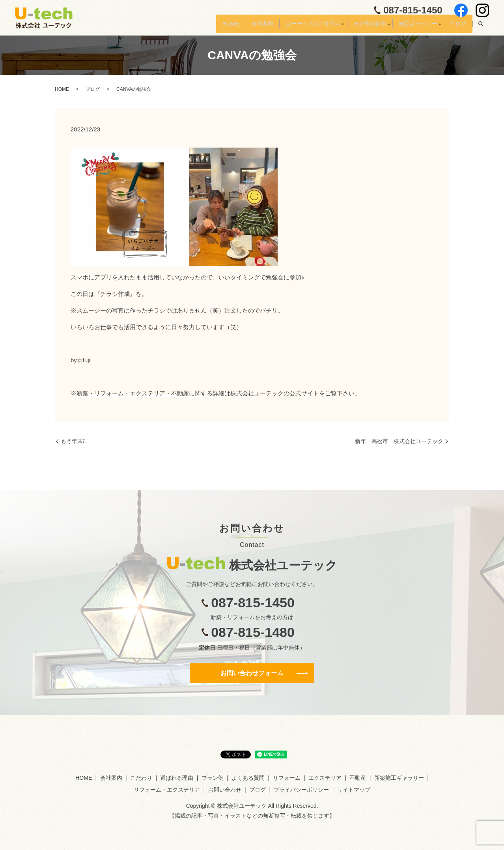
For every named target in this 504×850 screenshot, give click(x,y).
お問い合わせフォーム (252, 673)
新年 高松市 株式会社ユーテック (399, 441)
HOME (206, 26)
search (481, 27)
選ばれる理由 (177, 778)
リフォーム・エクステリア (167, 790)
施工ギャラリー (411, 26)
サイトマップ (354, 790)
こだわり (141, 778)
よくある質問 (248, 778)
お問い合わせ (225, 790)
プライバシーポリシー (301, 790)
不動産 (358, 778)
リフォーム (287, 778)
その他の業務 (358, 26)
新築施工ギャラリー (399, 778)
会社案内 (242, 26)
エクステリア (325, 778)
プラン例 (213, 778)
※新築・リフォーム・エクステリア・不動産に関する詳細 (147, 393)
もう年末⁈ (73, 441)
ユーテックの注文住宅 (297, 26)
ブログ (456, 26)
